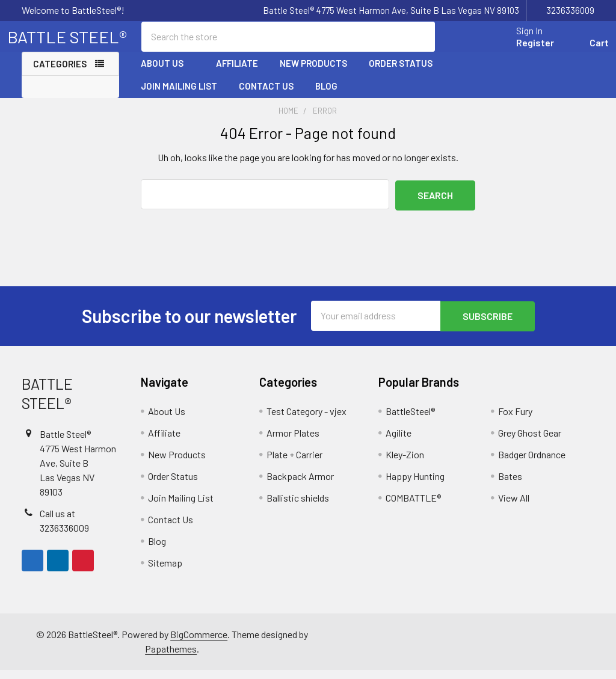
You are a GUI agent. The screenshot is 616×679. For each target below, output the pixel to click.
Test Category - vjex (306, 420)
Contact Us (266, 97)
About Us (168, 74)
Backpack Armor (300, 485)
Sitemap (165, 572)
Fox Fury (515, 420)
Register (521, 50)
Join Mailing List (179, 97)
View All (514, 507)
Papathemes (171, 658)
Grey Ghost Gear (530, 442)
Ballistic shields (298, 507)
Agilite (399, 442)
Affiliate (237, 74)
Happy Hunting (415, 485)
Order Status (401, 74)
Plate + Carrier (294, 463)
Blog (326, 97)
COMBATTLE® (413, 507)
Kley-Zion (405, 463)
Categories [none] (60, 75)
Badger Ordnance (532, 463)
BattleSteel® (410, 420)
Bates (510, 485)
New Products (313, 74)
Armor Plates (293, 442)
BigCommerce (199, 643)
